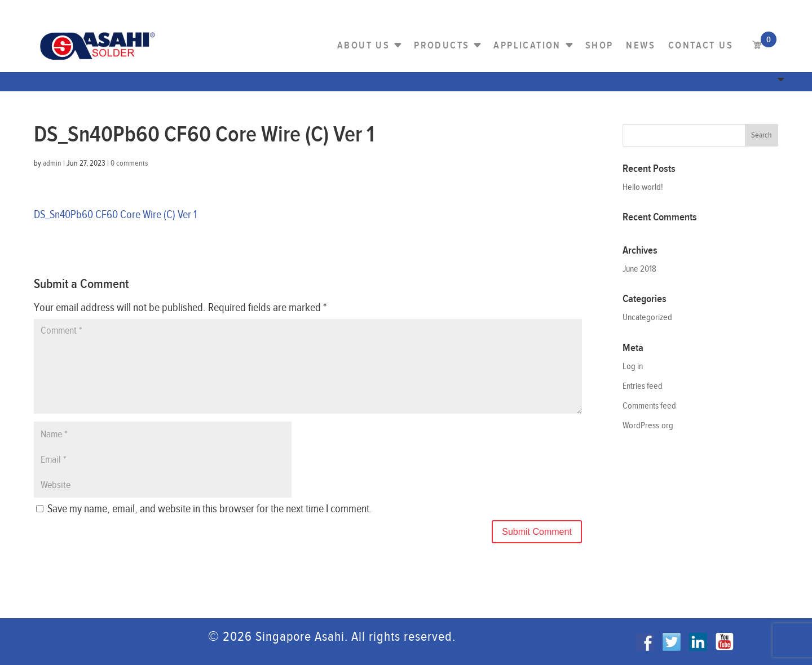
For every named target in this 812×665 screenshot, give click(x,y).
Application (527, 45)
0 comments (129, 163)
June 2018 (639, 269)
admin (52, 163)
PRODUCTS (442, 45)
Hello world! (643, 187)
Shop (599, 45)
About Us (363, 45)
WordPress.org (648, 426)
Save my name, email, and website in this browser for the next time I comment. (210, 509)
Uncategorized (647, 318)
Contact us (701, 45)
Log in (633, 367)
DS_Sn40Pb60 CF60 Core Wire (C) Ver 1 (115, 215)
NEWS (641, 45)
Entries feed (643, 386)
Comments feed (649, 406)
